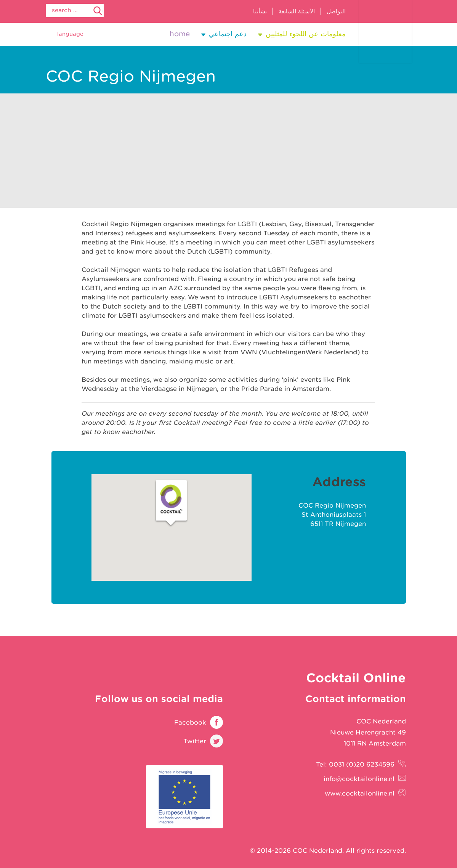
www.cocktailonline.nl (360, 793)
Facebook (190, 722)
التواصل (336, 11)
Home (180, 34)
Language (70, 34)
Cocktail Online (385, 31)
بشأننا (260, 11)
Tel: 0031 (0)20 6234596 (355, 764)
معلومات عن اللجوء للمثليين (306, 34)
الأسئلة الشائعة (297, 11)
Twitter (195, 741)
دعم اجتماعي (228, 34)
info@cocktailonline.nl (359, 779)
